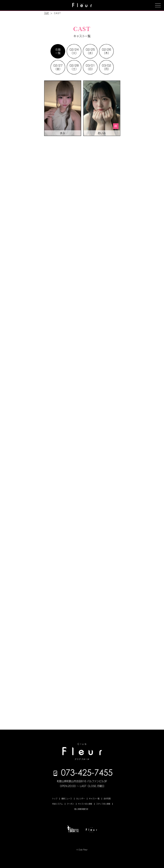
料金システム (58, 804)
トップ (55, 799)
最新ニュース (67, 799)
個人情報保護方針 (81, 809)
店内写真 (107, 799)
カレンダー (80, 799)
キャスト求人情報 (85, 804)
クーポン (70, 804)
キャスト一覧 (94, 799)
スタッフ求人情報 (103, 804)
